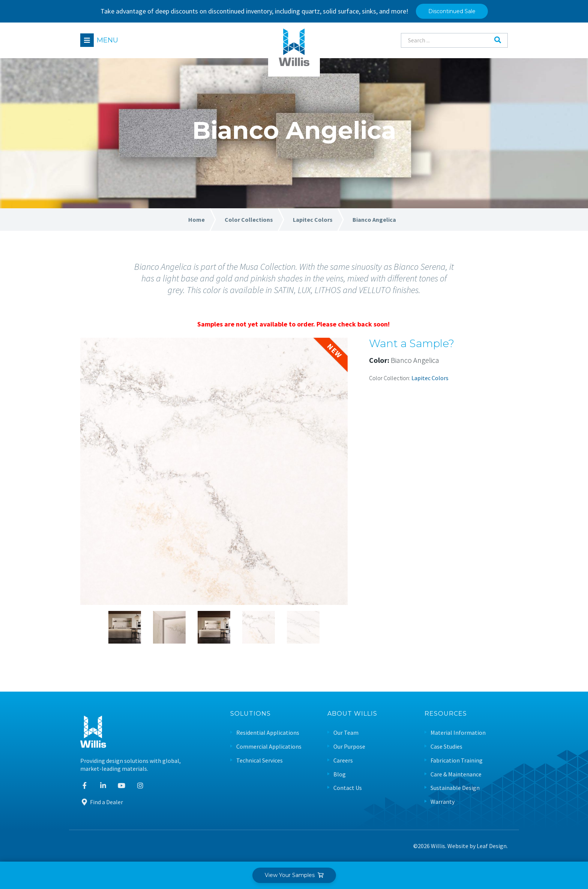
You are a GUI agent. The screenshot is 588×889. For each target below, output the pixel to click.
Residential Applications (268, 733)
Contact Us (348, 788)
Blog (340, 774)
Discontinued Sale (452, 11)
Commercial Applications (269, 747)
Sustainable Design (455, 788)
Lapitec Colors (430, 378)
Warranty (442, 802)
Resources (446, 714)
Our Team (346, 733)
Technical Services (259, 760)
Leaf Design (492, 846)
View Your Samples (294, 875)
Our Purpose (349, 747)
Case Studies (446, 747)
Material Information (458, 733)
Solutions (250, 714)
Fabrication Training (457, 760)
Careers (343, 760)
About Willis (352, 714)
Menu (107, 40)
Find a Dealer (102, 802)
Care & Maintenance (456, 774)
